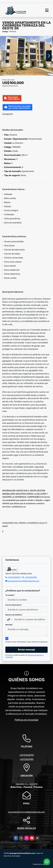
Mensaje (9, 625)
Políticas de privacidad (26, 720)
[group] (26, 56)
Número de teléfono (14, 615)
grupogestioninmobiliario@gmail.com (23, 581)
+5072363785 (31, 577)
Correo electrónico (14, 605)
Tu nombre (10, 595)
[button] (7, 73)
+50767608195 (14, 577)
